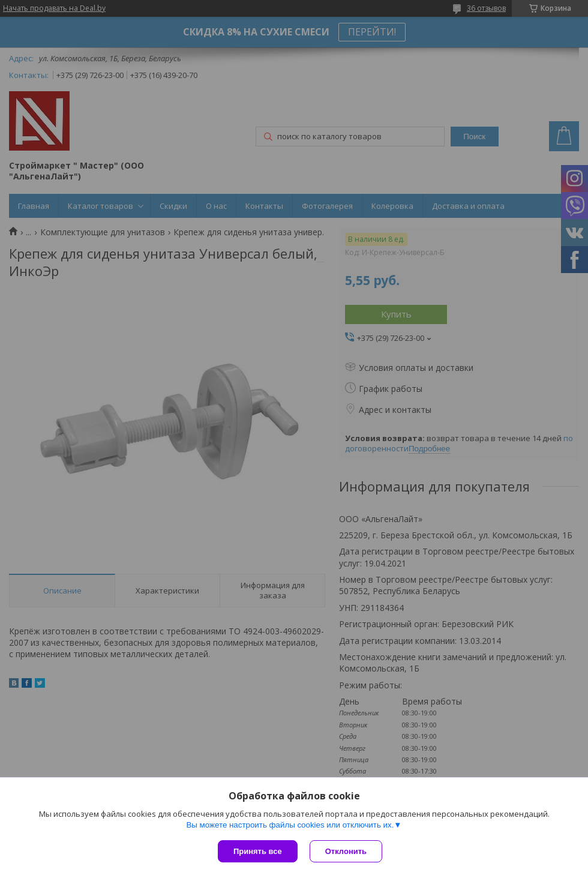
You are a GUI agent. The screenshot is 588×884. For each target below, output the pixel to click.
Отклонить (346, 851)
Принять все (258, 851)
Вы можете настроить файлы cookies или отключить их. (290, 825)
